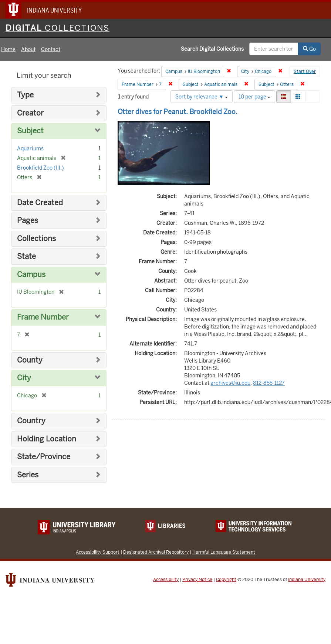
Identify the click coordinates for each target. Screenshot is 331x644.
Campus (31, 275)
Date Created (40, 203)
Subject (30, 131)
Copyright (226, 580)
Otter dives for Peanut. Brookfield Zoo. (178, 112)
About (28, 49)
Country (31, 421)
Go (309, 49)
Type (25, 95)
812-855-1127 (269, 383)
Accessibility (166, 580)
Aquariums (30, 149)
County (30, 360)
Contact (51, 49)
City (24, 378)
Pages (28, 221)
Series (28, 475)
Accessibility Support (98, 552)
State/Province (44, 457)
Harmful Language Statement (224, 552)
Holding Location (47, 439)
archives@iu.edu (230, 383)
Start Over (305, 71)
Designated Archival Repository (156, 552)
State (26, 256)
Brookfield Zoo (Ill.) (40, 168)
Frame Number (43, 317)
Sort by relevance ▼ (202, 97)
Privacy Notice (197, 580)
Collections (36, 239)
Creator (30, 113)
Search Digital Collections (212, 49)
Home (8, 49)
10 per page (254, 97)
